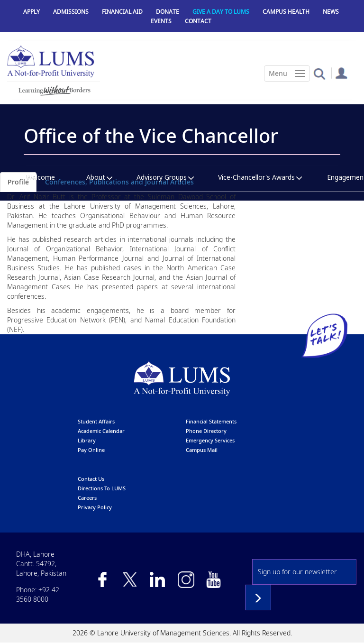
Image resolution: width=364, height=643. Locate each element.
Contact (198, 21)
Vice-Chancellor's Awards (256, 177)
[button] (319, 73)
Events (161, 21)
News (331, 12)
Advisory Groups (162, 177)
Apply (32, 12)
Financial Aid (122, 12)
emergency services (210, 440)
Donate (168, 12)
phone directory (206, 431)
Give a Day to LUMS (221, 12)
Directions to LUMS (102, 488)
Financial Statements (211, 421)
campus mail (202, 450)
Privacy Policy (95, 507)
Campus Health (286, 12)
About (96, 177)
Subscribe (258, 597)
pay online (91, 450)
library (87, 440)
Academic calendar (101, 431)
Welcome (41, 177)
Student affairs (96, 421)
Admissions (71, 12)
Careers (87, 498)
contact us (91, 479)
